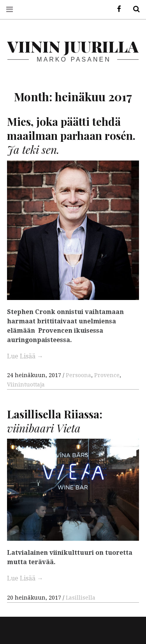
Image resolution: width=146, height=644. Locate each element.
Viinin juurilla (73, 46)
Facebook (116, 9)
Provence (107, 375)
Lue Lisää (25, 356)
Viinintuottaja (26, 385)
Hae (134, 9)
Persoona (78, 375)
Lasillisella (81, 598)
